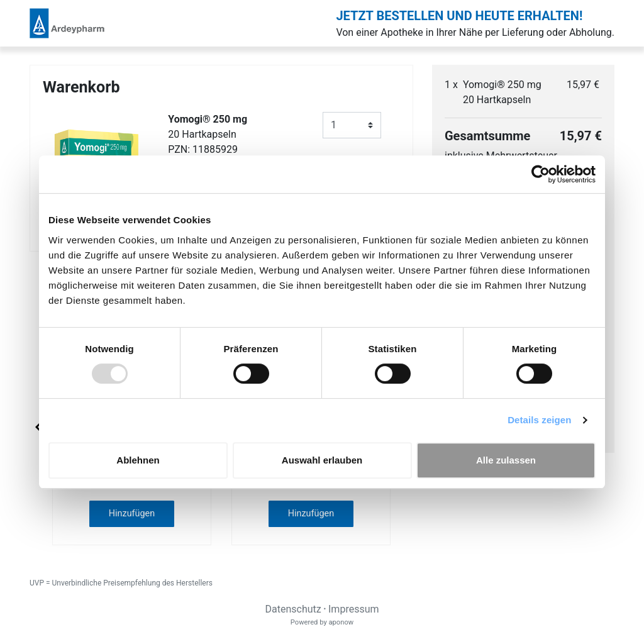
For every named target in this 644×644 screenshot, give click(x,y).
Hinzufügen (132, 514)
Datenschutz (293, 609)
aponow (341, 622)
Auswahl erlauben (322, 460)
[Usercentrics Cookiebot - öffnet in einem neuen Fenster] (541, 174)
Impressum (354, 609)
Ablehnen (138, 460)
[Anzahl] (352, 125)
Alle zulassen (506, 460)
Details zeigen (539, 420)
